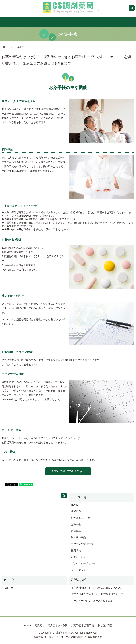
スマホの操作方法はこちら (68, 471)
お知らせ (8, 587)
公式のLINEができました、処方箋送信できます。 (98, 594)
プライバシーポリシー (83, 563)
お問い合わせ (78, 557)
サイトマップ (78, 570)
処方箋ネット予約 (60, 22)
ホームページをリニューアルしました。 (93, 600)
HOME (30, 22)
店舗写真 (91, 22)
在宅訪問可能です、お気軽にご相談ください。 (97, 587)
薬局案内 (41, 22)
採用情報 (76, 550)
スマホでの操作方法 (82, 544)
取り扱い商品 (106, 22)
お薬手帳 (78, 22)
